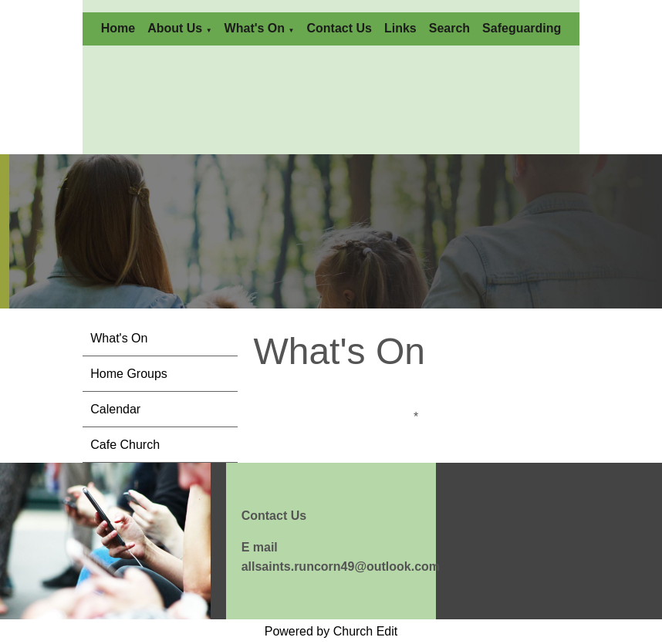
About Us (175, 28)
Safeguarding (522, 28)
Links (400, 28)
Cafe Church (125, 445)
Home (118, 28)
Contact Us (339, 28)
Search (449, 28)
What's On (255, 28)
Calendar (115, 409)
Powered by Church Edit (331, 631)
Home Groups (129, 374)
